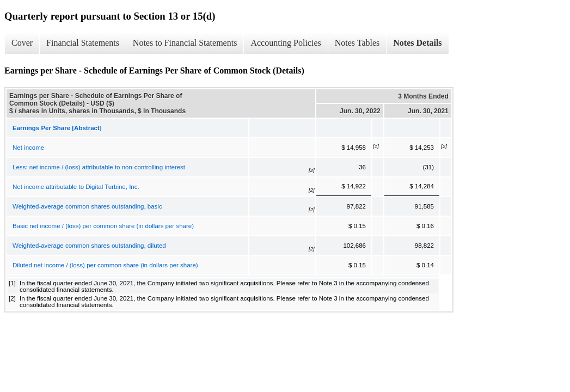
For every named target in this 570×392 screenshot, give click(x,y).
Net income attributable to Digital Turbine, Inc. (76, 187)
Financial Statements (83, 43)
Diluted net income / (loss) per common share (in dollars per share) (105, 265)
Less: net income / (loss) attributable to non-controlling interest (99, 167)
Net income (28, 148)
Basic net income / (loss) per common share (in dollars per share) (103, 226)
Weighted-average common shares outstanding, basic (87, 206)
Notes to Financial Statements (185, 43)
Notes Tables (357, 43)
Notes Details (417, 43)
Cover (22, 43)
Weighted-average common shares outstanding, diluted (89, 246)
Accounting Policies (286, 43)
